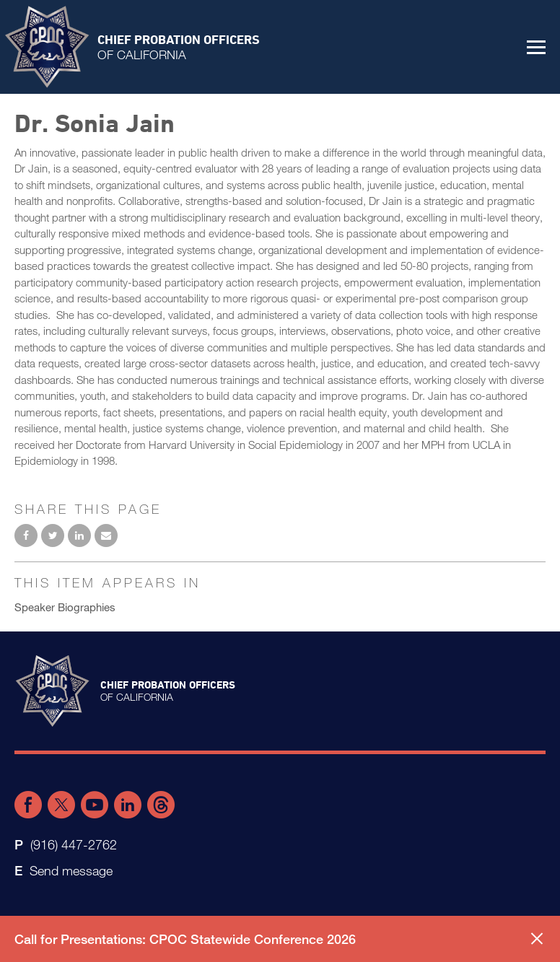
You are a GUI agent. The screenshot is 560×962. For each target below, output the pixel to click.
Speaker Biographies (65, 607)
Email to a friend (106, 535)
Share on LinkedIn (79, 535)
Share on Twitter (53, 535)
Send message (71, 870)
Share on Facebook (26, 535)
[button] (536, 47)
